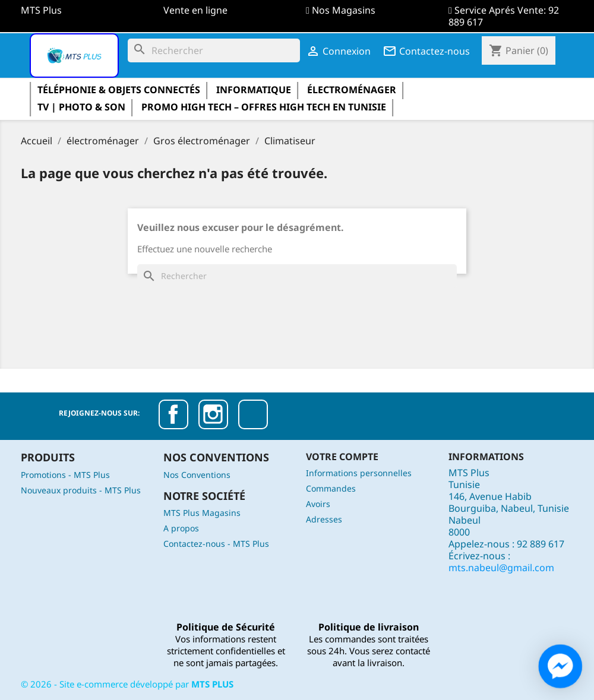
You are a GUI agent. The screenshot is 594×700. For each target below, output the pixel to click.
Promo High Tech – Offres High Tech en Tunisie (264, 107)
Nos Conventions (197, 475)
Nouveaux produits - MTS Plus (81, 490)
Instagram (213, 414)
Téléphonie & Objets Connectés (119, 90)
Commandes (331, 488)
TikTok (253, 414)
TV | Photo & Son (81, 107)
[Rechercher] (214, 50)
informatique (254, 90)
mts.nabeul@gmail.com (501, 568)
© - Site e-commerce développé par (127, 684)
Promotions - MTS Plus (65, 475)
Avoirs (318, 504)
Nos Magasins (344, 10)
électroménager (352, 90)
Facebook (173, 414)
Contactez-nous (426, 51)
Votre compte (342, 457)
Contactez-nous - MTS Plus (216, 544)
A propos (181, 528)
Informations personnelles (359, 473)
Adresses (324, 519)
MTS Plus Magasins (202, 513)
